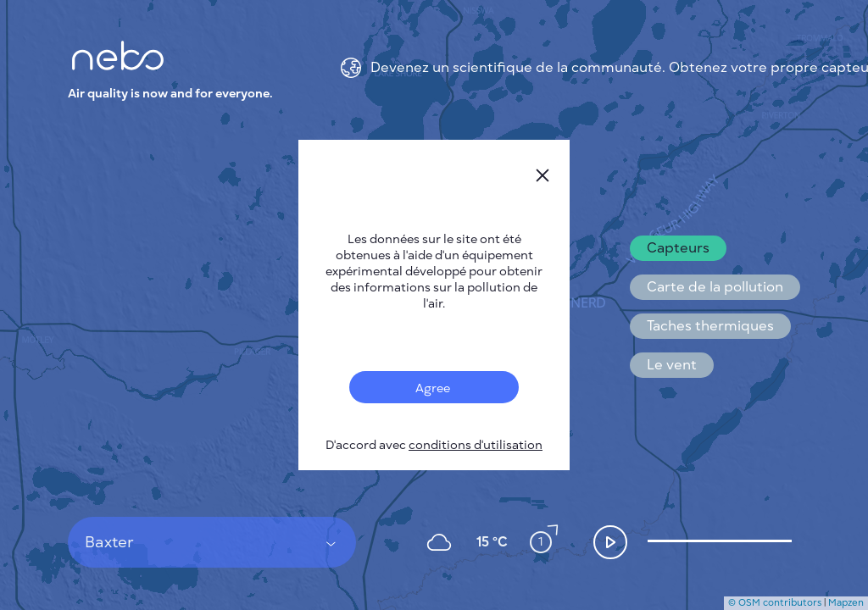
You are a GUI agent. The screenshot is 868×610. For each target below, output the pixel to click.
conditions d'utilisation (476, 445)
